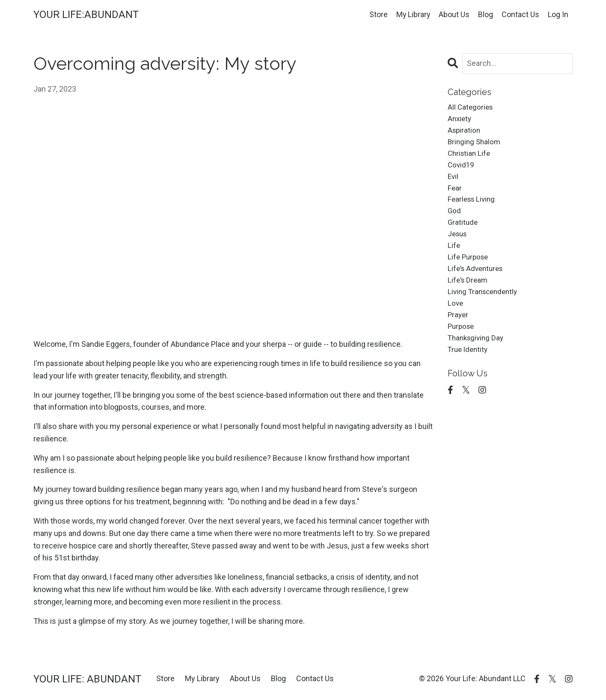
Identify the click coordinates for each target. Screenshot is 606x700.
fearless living (473, 206)
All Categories (471, 108)
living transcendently (485, 305)
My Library (413, 14)
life (454, 255)
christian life (470, 157)
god (454, 219)
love (456, 317)
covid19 (462, 169)
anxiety (460, 120)
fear (455, 194)
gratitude (463, 231)
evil (453, 182)
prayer (459, 329)
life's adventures (477, 280)
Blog (486, 14)
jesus (458, 243)
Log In (558, 14)
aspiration (465, 132)
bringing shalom (475, 144)
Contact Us (520, 14)
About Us (454, 14)
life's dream (469, 293)
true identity (469, 367)
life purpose (469, 268)
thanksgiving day (477, 354)
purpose (462, 342)
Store (378, 14)
